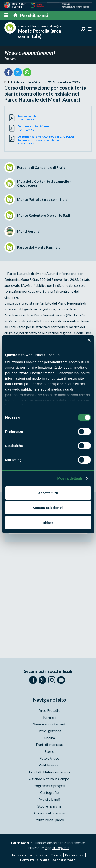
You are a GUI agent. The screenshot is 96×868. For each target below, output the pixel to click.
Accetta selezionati (48, 508)
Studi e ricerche (49, 806)
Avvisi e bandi (49, 799)
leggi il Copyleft (57, 848)
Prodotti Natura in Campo (49, 772)
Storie (49, 751)
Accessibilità (22, 855)
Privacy (41, 855)
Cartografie (49, 792)
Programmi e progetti (49, 786)
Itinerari (49, 717)
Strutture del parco (49, 820)
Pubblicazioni (49, 765)
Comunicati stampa (49, 813)
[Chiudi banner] (89, 340)
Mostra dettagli (70, 478)
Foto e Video (49, 758)
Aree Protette (49, 710)
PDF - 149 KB (52, 140)
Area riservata (64, 860)
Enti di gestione (49, 731)
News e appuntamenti (30, 53)
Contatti (27, 860)
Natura (49, 738)
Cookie (56, 855)
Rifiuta (48, 523)
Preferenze (74, 855)
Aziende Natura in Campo (49, 779)
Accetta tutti (48, 493)
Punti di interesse (49, 744)
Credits (43, 860)
